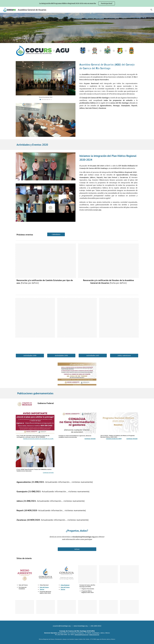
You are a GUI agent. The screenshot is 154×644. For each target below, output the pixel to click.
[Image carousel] (46, 81)
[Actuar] (77, 549)
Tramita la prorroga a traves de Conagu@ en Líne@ (38, 439)
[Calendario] (56, 234)
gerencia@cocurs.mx (81, 635)
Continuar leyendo (48, 472)
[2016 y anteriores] (124, 355)
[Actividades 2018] (61, 355)
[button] (151, 10)
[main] (108, 66)
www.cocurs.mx (94, 635)
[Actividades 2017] (93, 355)
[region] (77, 3)
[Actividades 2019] (30, 355)
